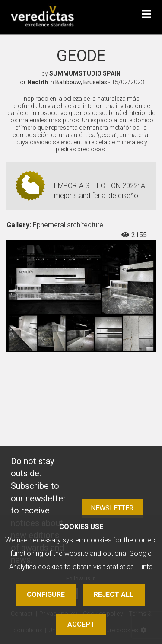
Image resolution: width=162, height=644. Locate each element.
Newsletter (112, 508)
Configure (46, 595)
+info (145, 567)
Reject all (114, 595)
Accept (81, 624)
